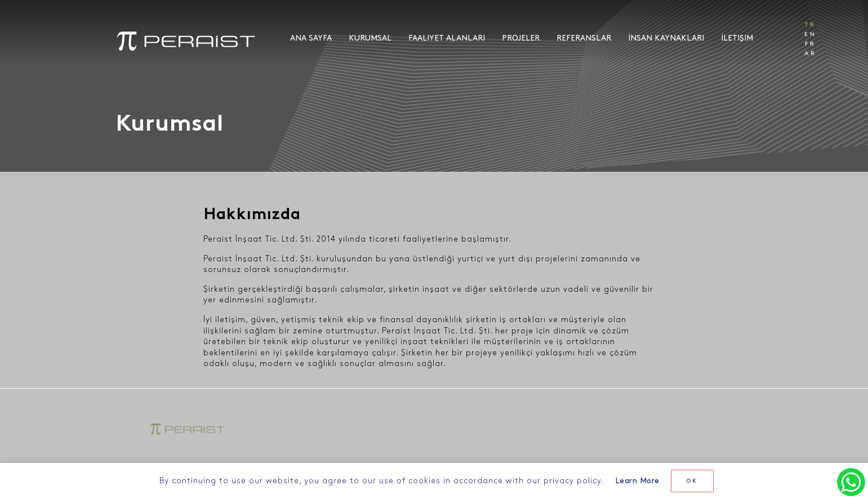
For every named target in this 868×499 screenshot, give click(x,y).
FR (811, 44)
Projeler (521, 38)
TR (811, 25)
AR (811, 54)
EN (811, 34)
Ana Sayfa (311, 38)
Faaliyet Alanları (447, 38)
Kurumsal (370, 38)
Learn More (637, 481)
